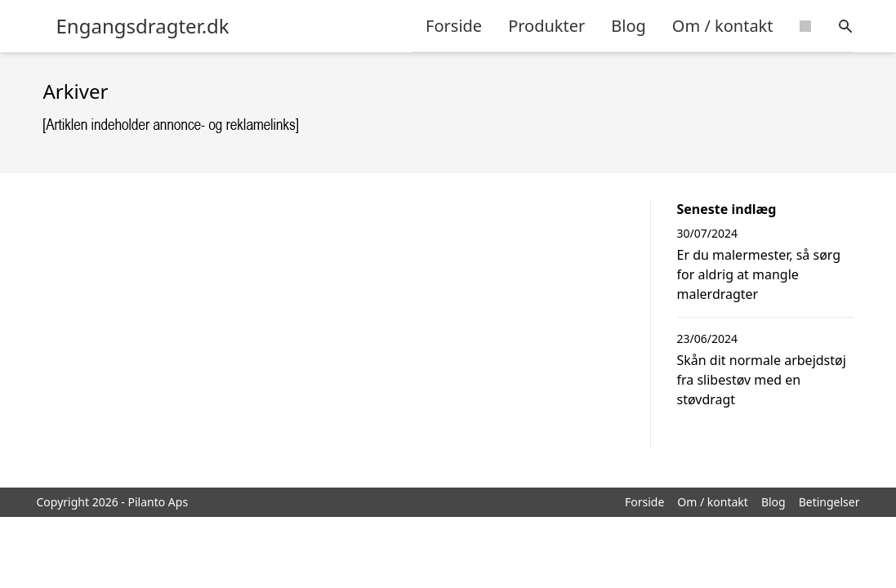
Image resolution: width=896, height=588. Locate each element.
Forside (454, 26)
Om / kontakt (723, 26)
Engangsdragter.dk (143, 26)
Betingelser (829, 502)
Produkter (546, 26)
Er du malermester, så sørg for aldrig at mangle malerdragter (759, 274)
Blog (629, 26)
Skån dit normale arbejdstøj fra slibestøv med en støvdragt (762, 380)
